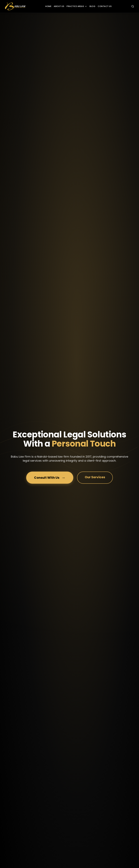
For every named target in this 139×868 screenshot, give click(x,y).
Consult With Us (50, 478)
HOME (48, 6)
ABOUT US (59, 6)
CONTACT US (105, 6)
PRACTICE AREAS (77, 6)
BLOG (92, 6)
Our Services (95, 477)
